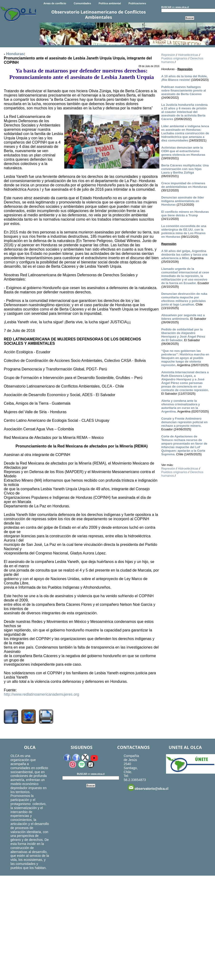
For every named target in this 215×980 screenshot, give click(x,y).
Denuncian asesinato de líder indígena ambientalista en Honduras (183, 201)
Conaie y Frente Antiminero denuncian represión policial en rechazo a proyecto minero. (184, 422)
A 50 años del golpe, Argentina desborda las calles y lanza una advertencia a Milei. (184, 255)
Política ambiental (110, 3)
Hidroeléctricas (188, 55)
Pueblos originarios (174, 58)
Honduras (15, 54)
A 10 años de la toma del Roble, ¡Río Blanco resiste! (184, 78)
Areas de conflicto (55, 3)
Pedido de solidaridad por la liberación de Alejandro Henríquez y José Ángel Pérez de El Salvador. (183, 335)
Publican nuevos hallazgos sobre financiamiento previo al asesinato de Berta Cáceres (184, 90)
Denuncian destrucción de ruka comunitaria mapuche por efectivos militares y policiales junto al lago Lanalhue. (184, 299)
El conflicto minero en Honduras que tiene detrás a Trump (185, 213)
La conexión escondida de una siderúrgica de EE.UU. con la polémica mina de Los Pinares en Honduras (184, 231)
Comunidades (82, 3)
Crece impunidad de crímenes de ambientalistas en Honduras (184, 185)
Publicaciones (137, 3)
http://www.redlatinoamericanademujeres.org (42, 694)
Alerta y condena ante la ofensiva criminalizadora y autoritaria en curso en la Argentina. (181, 406)
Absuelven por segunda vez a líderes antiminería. (183, 317)
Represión (168, 55)
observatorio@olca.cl (148, 787)
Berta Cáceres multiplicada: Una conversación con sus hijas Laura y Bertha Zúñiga (185, 169)
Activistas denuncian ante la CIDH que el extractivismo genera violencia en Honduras (183, 151)
